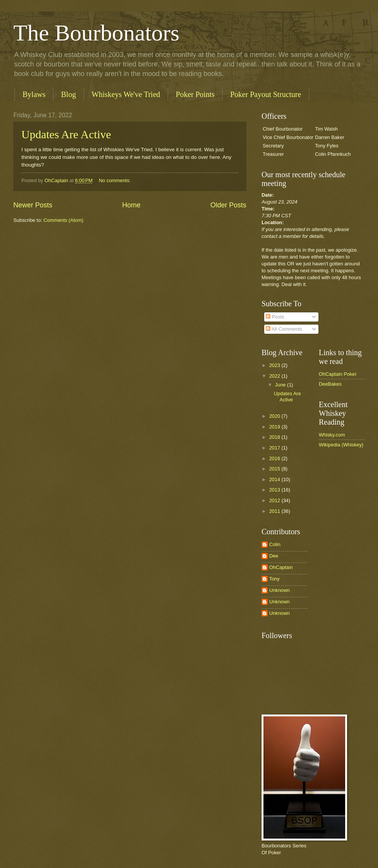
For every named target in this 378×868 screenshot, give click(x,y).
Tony (274, 579)
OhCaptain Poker (338, 374)
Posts (275, 317)
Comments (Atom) (63, 220)
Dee (274, 556)
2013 (275, 490)
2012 (275, 500)
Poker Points (195, 94)
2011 (275, 511)
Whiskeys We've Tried (126, 94)
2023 (275, 365)
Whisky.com (332, 435)
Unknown (279, 590)
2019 (275, 427)
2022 (275, 376)
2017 (275, 448)
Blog (69, 94)
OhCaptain (281, 567)
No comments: (115, 180)
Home (131, 205)
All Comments (284, 329)
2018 (275, 437)
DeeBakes (330, 384)
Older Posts (228, 205)
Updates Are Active (66, 134)
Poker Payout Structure (266, 94)
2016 (275, 458)
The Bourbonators (96, 33)
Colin (275, 544)
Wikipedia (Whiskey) (341, 445)
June (281, 385)
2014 (275, 479)
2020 (275, 416)
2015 (275, 469)
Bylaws (34, 94)
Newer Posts (33, 205)
